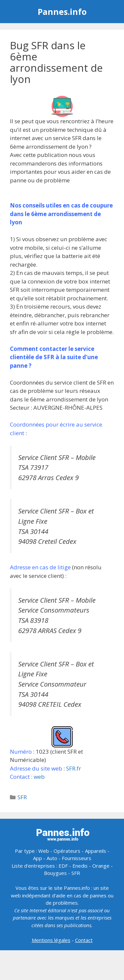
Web (44, 851)
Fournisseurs (77, 858)
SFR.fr (74, 768)
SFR (22, 797)
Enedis (80, 866)
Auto (52, 858)
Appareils (96, 851)
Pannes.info (62, 12)
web (39, 777)
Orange (101, 866)
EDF (63, 866)
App (38, 858)
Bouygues (55, 873)
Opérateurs (67, 851)
